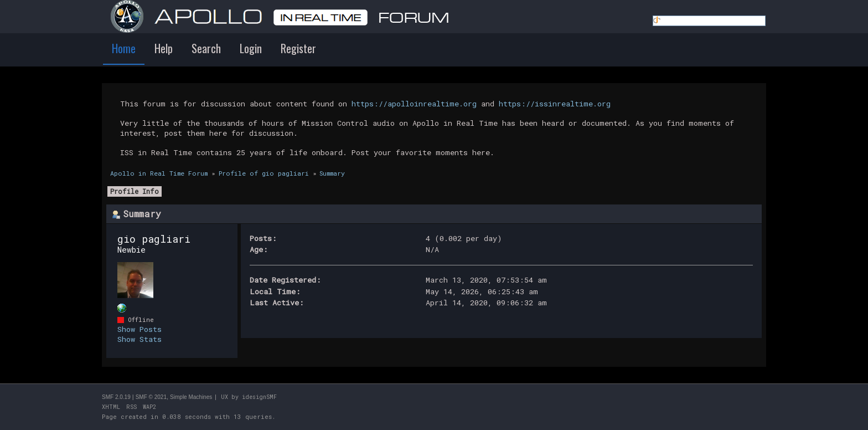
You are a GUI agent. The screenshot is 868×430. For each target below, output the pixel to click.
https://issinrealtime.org (555, 104)
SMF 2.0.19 (116, 397)
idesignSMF (259, 397)
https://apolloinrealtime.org (414, 104)
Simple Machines (191, 397)
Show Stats (139, 339)
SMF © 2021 (151, 397)
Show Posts (139, 329)
